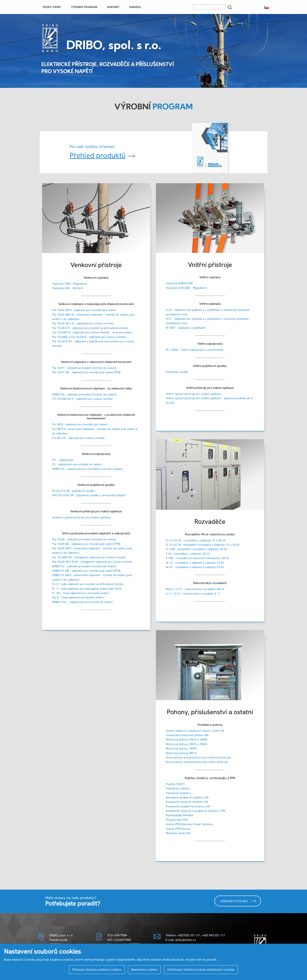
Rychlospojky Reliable (180, 815)
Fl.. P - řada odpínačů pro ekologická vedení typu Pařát (87, 589)
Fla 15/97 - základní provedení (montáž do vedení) (84, 368)
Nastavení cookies (144, 970)
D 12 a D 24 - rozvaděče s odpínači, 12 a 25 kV (196, 540)
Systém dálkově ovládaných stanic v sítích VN (195, 731)
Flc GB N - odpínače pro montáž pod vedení (80, 424)
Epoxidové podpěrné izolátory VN (187, 797)
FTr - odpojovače (63, 460)
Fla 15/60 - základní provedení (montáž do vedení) (84, 539)
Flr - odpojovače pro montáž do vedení (77, 464)
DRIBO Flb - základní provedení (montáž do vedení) (84, 394)
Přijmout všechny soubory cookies (97, 970)
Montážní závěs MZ (178, 833)
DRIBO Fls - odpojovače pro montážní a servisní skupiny (87, 469)
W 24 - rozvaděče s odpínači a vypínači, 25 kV (195, 567)
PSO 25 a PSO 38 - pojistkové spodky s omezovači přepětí (89, 495)
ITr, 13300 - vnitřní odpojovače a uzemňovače (195, 350)
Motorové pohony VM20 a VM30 (187, 744)
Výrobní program (84, 7)
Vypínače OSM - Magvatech (70, 284)
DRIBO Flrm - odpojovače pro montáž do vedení (82, 602)
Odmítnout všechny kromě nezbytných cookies (201, 970)
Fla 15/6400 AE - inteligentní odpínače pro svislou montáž (89, 557)
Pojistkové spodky (177, 372)
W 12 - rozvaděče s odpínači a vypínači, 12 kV (195, 563)
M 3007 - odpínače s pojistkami (186, 328)
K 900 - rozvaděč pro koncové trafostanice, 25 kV (198, 558)
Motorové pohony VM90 (181, 748)
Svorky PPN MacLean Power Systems (189, 824)
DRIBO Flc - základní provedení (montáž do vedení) (84, 566)
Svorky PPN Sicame (178, 829)
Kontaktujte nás (239, 901)
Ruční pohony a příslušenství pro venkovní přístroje (198, 757)
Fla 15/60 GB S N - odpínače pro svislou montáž (83, 323)
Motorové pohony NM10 (181, 753)
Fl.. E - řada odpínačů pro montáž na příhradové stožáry (88, 584)
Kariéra (135, 7)
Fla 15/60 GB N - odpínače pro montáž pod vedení (84, 310)
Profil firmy (52, 7)
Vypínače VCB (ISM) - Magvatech (186, 288)
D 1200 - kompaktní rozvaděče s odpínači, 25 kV (197, 549)
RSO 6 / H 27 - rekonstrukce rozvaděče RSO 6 (195, 589)
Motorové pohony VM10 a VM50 (187, 739)
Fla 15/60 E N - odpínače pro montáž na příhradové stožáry (90, 328)
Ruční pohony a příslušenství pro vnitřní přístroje (197, 762)
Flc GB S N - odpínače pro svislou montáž (78, 438)
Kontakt (113, 7)
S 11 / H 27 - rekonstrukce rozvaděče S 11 (193, 594)
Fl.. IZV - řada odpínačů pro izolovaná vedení (80, 593)
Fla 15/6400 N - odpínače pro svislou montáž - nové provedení (92, 332)
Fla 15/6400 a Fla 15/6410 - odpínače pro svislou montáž (89, 337)
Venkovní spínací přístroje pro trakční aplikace (81, 517)
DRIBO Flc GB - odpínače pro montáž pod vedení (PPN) (86, 571)
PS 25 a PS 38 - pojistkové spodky (73, 491)
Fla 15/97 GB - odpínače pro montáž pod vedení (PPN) (86, 372)
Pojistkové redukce (178, 788)
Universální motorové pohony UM (187, 735)
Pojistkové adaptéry (178, 793)
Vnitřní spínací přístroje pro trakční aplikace (194, 394)
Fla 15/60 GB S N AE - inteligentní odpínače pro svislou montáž (92, 562)
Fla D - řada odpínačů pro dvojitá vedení (78, 597)
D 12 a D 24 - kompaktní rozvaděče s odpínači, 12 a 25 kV (203, 545)
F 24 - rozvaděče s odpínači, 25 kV (188, 554)
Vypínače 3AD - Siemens (68, 288)
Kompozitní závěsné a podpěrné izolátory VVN (196, 811)
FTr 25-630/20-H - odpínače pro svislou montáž (82, 399)
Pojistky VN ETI (175, 784)
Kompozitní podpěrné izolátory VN (188, 806)
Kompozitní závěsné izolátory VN (187, 802)
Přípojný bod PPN (177, 820)
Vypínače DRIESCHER (179, 283)
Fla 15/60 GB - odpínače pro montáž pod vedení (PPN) (86, 544)
